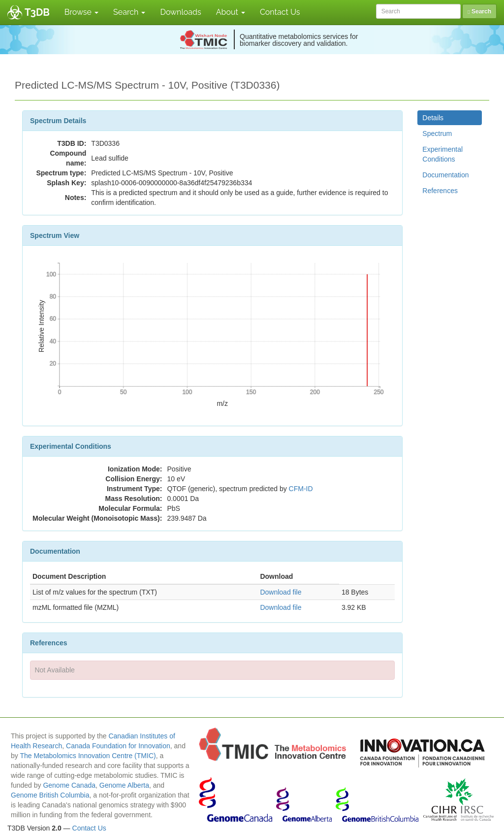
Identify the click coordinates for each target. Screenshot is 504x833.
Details (433, 118)
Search (129, 12)
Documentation (445, 175)
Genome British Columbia (50, 795)
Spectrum (437, 133)
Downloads (180, 12)
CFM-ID (301, 489)
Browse (81, 12)
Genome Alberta (124, 785)
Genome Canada (69, 785)
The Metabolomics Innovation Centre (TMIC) (88, 756)
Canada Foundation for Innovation (118, 746)
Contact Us (280, 12)
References (440, 191)
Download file (281, 592)
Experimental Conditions (442, 154)
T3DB (37, 12)
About (231, 12)
